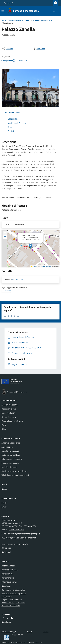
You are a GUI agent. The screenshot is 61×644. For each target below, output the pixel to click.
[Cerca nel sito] (53, 11)
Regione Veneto (9, 3)
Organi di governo (9, 417)
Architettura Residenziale (42, 20)
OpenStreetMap (45, 266)
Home (4, 20)
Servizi (29, 631)
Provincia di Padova (10, 570)
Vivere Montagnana (16, 20)
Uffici (4, 429)
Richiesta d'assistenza (11, 605)
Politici (4, 425)
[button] (30, 246)
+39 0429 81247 (17, 530)
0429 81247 (18, 279)
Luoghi (28, 20)
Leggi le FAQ (7, 596)
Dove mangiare (8, 578)
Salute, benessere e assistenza (14, 471)
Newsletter (6, 622)
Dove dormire (7, 574)
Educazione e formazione (12, 459)
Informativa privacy (10, 582)
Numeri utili (6, 552)
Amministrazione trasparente (14, 593)
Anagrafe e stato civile (11, 443)
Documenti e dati (9, 409)
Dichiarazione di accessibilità (13, 590)
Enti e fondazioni (8, 413)
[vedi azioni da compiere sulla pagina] (39, 49)
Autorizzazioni (7, 447)
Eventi (4, 507)
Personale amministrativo (12, 421)
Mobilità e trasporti (9, 467)
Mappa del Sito (18, 634)
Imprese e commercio (10, 463)
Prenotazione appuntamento (13, 602)
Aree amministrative (10, 405)
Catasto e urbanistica (10, 451)
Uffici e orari (6, 548)
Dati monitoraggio (9, 631)
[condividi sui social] (8, 49)
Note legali (6, 586)
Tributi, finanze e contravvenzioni (15, 475)
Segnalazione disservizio (12, 599)
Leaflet (34, 266)
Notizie (4, 489)
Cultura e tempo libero (11, 455)
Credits (46, 631)
